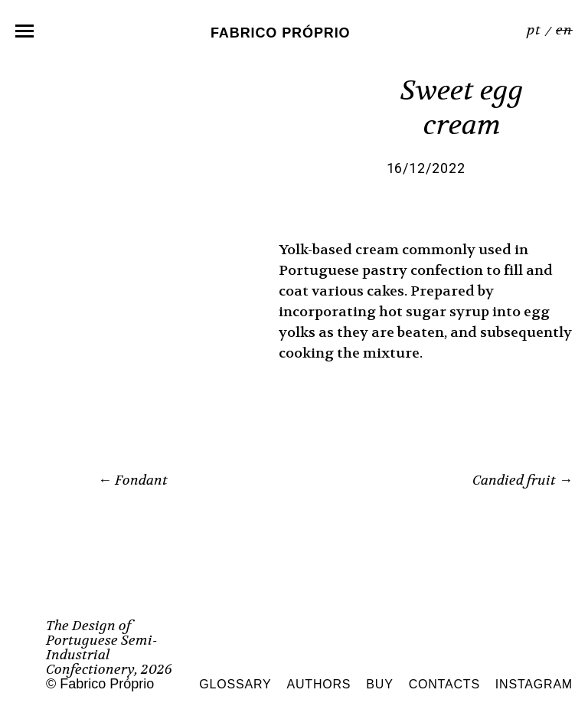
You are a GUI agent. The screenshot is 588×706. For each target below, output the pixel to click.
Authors (319, 684)
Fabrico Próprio (281, 33)
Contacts (444, 684)
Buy (379, 684)
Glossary (235, 684)
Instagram (534, 684)
